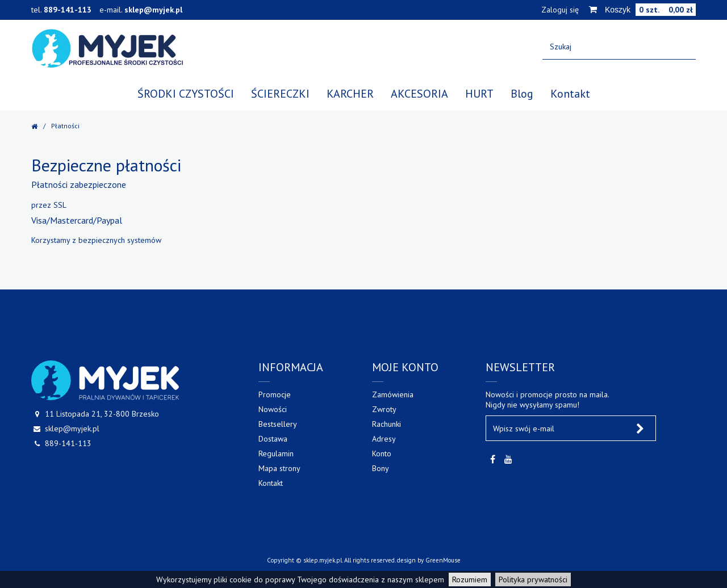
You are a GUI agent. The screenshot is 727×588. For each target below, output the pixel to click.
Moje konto (405, 367)
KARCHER (350, 94)
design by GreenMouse (429, 560)
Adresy (384, 439)
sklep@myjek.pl (153, 10)
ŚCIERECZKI (280, 94)
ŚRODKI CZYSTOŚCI (186, 94)
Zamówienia (393, 394)
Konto (382, 453)
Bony (381, 468)
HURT (479, 94)
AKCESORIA (419, 94)
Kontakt (570, 94)
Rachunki (387, 424)
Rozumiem (470, 579)
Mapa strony (279, 468)
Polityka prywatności (533, 579)
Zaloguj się (560, 10)
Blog (522, 94)
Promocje (275, 394)
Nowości (273, 409)
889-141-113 (68, 10)
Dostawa (273, 439)
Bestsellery (278, 424)
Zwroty (384, 409)
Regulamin (276, 453)
